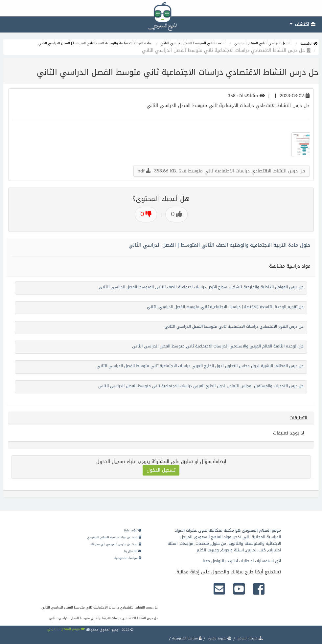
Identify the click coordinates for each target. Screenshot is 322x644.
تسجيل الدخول (161, 470)
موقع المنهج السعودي (66, 629)
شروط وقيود (219, 638)
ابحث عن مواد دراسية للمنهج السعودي (114, 537)
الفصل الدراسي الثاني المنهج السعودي (262, 43)
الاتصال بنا (133, 551)
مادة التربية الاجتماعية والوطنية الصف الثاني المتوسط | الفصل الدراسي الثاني (95, 43)
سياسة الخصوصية (128, 558)
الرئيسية (309, 44)
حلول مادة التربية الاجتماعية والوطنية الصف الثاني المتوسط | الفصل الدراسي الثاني (219, 245)
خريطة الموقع (250, 638)
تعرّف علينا (133, 530)
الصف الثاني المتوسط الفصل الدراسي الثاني (193, 43)
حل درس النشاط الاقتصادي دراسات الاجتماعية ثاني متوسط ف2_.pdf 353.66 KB (221, 171)
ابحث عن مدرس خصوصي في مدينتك (116, 544)
